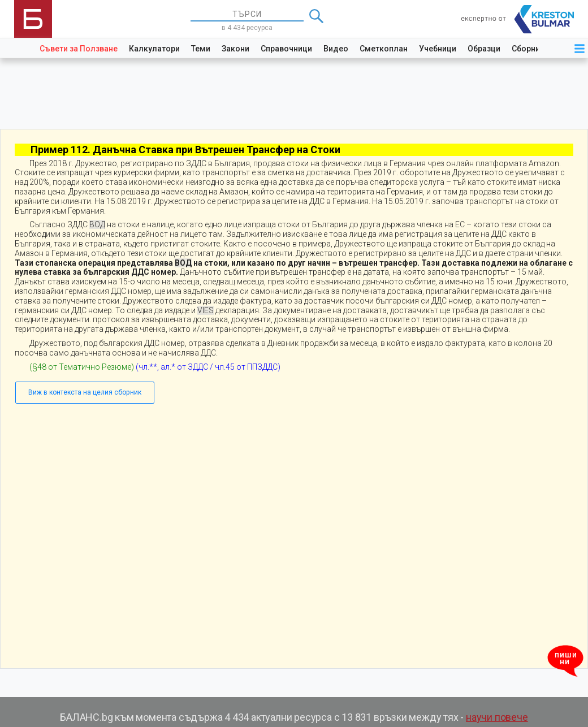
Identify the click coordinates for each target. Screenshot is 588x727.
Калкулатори (154, 49)
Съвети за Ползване (79, 49)
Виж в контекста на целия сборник (85, 392)
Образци (484, 49)
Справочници (286, 49)
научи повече (497, 717)
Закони (235, 49)
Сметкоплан (384, 49)
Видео (336, 49)
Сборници (531, 49)
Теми (201, 49)
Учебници (438, 49)
